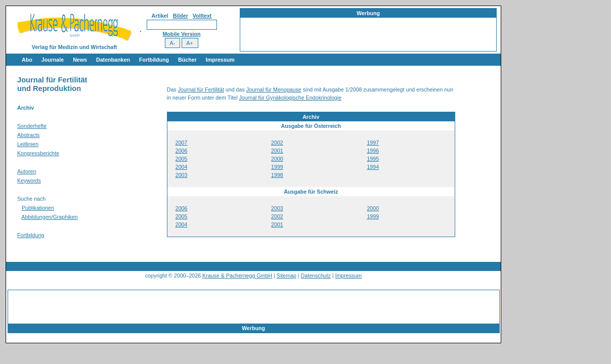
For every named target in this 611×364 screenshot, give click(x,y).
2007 (182, 143)
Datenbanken (113, 60)
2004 (182, 167)
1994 (373, 167)
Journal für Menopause (274, 89)
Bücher (187, 60)
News (80, 60)
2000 (277, 159)
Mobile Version (181, 34)
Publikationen (38, 208)
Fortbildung (154, 60)
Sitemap (287, 276)
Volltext (202, 16)
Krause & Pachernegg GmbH (237, 276)
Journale (53, 60)
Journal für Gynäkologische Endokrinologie (291, 98)
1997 (373, 143)
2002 (277, 143)
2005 (182, 159)
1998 (277, 175)
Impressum (220, 60)
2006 (182, 151)
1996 (373, 151)
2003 (182, 175)
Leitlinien (28, 144)
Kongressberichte (38, 153)
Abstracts (28, 135)
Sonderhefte (32, 126)
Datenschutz (316, 276)
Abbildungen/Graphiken (49, 217)
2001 (277, 151)
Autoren (27, 171)
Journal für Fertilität (201, 89)
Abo (27, 60)
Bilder (181, 16)
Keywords (29, 180)
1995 (373, 159)
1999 (277, 167)
